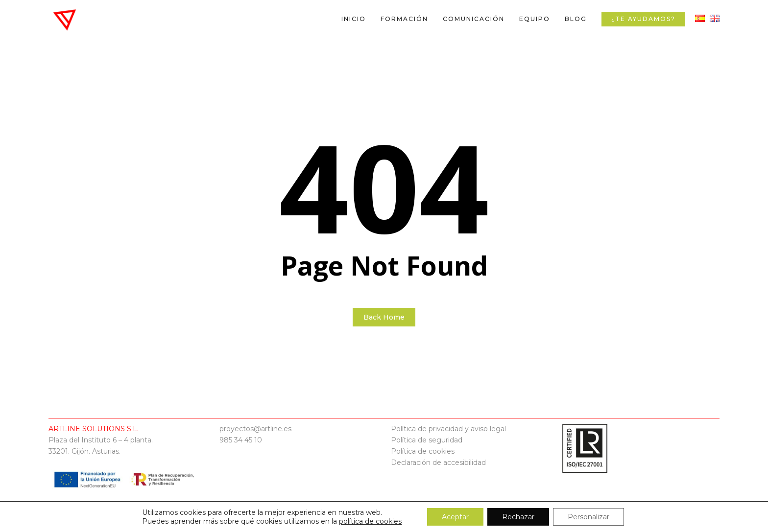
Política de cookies (423, 451)
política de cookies (370, 521)
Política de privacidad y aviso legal (448, 429)
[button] (749, 5)
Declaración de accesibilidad (438, 463)
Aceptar (455, 517)
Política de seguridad (427, 440)
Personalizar (588, 517)
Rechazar (518, 517)
